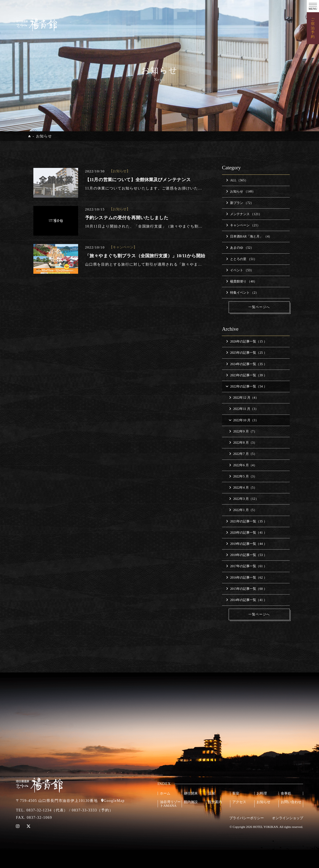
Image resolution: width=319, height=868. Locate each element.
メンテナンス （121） (244, 214)
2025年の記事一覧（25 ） (246, 353)
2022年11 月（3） (244, 409)
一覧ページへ (259, 307)
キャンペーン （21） (243, 225)
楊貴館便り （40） (241, 281)
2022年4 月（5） (243, 488)
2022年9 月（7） (243, 431)
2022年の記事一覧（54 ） (246, 386)
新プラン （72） (240, 203)
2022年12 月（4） (244, 398)
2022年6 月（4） (243, 465)
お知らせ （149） (241, 191)
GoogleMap (114, 801)
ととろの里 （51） (241, 259)
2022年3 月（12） (244, 499)
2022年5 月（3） (243, 476)
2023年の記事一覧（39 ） (246, 375)
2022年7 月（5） (243, 454)
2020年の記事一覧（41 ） (246, 533)
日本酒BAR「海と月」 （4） (249, 236)
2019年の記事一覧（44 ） (246, 544)
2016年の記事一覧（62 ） (246, 577)
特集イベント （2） (242, 293)
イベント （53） (240, 270)
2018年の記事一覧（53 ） (246, 555)
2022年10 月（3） (244, 420)
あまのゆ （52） (240, 248)
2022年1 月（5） (243, 510)
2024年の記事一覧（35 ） (246, 364)
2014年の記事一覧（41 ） (246, 600)
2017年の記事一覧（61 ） (246, 566)
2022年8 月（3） (243, 443)
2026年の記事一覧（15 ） (246, 341)
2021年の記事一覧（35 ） (246, 521)
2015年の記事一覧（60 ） (246, 589)
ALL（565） (237, 180)
